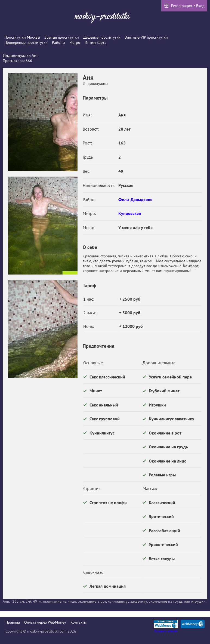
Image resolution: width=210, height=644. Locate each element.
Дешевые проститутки (102, 37)
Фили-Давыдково (135, 199)
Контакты (78, 622)
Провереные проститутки (26, 42)
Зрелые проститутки (62, 37)
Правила (13, 622)
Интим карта (95, 42)
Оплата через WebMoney (45, 622)
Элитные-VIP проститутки (146, 37)
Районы (58, 42)
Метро (75, 42)
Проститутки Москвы (22, 37)
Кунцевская (130, 213)
